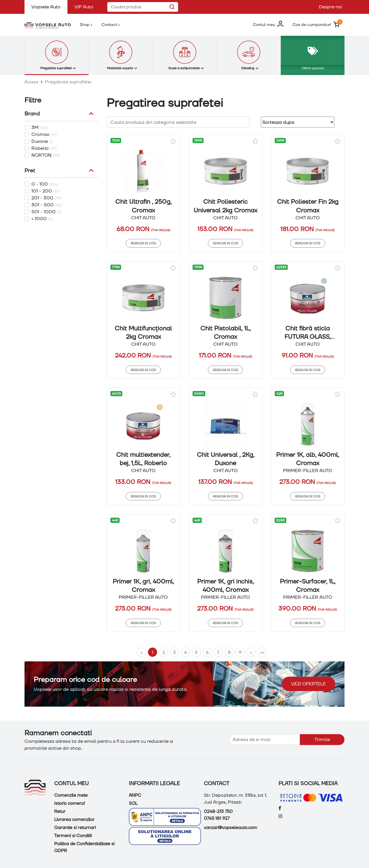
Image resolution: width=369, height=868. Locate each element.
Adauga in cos (143, 243)
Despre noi (331, 7)
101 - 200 (46, 191)
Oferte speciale (313, 68)
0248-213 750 (218, 811)
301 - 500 (47, 205)
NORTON (46, 155)
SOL (133, 803)
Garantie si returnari (75, 828)
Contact (111, 24)
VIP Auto (84, 7)
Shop (88, 24)
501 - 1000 (47, 212)
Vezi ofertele (308, 684)
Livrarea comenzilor (74, 820)
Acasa (31, 82)
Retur (60, 811)
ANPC (135, 795)
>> (262, 652)
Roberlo (44, 148)
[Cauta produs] (143, 7)
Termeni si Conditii (73, 836)
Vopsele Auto (49, 6)
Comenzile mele (71, 795)
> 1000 (42, 219)
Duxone (42, 141)
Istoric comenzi (69, 803)
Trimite (322, 739)
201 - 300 (47, 198)
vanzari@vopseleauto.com (230, 828)
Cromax (44, 134)
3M (40, 127)
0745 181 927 (217, 818)
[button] (268, 25)
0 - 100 (45, 184)
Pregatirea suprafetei (68, 82)
